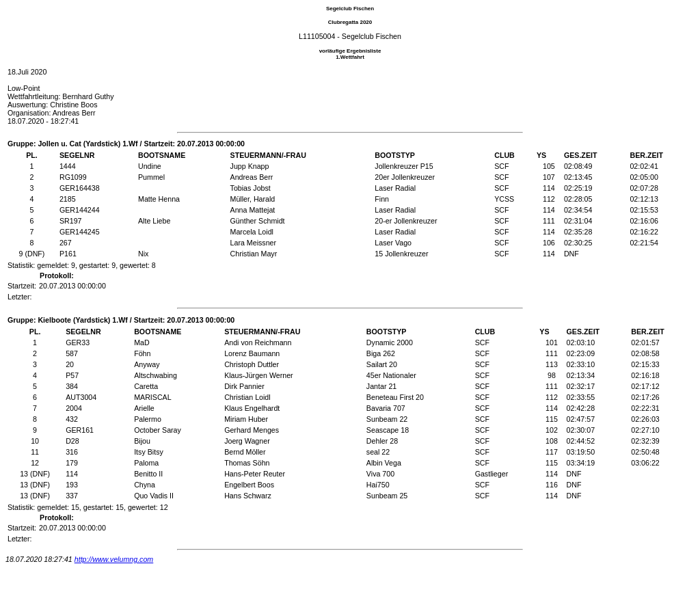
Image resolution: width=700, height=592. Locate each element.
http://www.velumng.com (114, 559)
